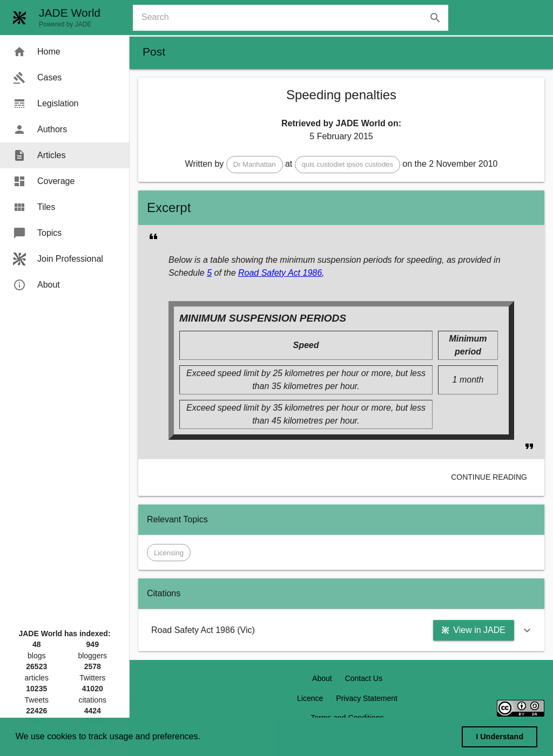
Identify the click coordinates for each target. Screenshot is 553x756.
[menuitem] (65, 52)
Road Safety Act (269, 273)
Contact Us (364, 678)
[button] (255, 165)
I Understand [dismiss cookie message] (500, 737)
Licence (310, 698)
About (322, 678)
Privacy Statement (367, 698)
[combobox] (295, 18)
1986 (311, 273)
